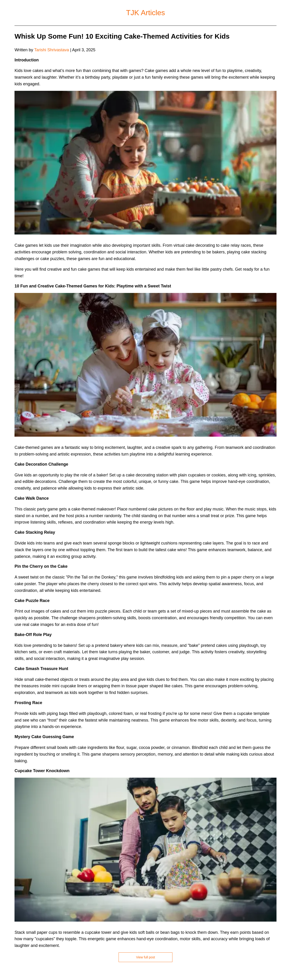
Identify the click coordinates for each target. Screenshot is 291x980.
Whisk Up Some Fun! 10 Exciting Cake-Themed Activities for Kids (122, 36)
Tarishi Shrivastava (52, 50)
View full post (145, 957)
